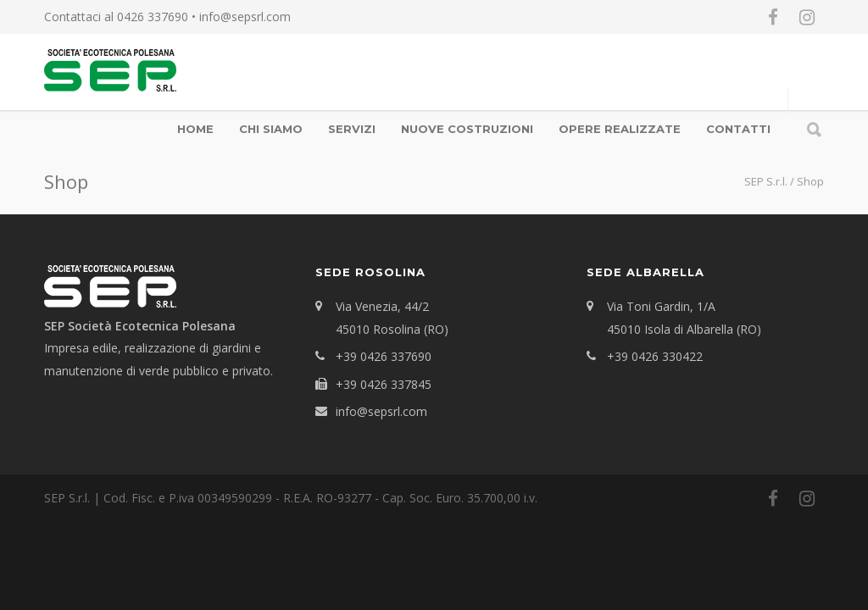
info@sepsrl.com (245, 17)
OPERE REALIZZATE (620, 129)
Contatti (738, 129)
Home (195, 129)
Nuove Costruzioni (467, 129)
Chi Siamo (271, 129)
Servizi (352, 129)
